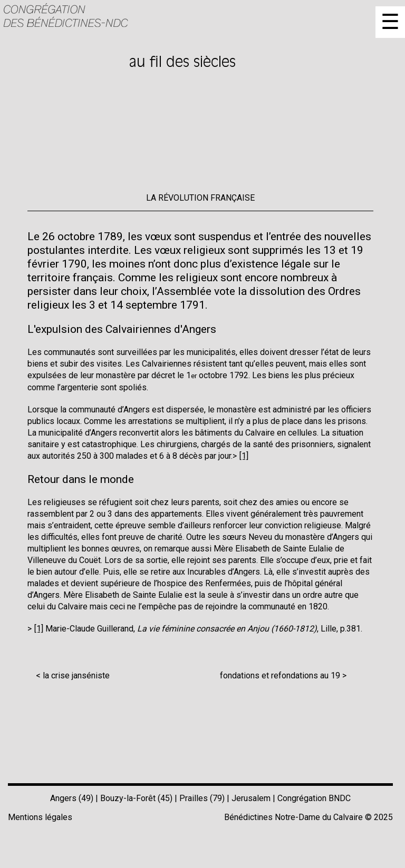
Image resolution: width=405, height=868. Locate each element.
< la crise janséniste (73, 675)
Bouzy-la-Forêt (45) (136, 798)
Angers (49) (72, 798)
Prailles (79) (202, 798)
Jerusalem (251, 798)
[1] (244, 456)
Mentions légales (40, 817)
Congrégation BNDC (314, 798)
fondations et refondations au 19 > (283, 675)
